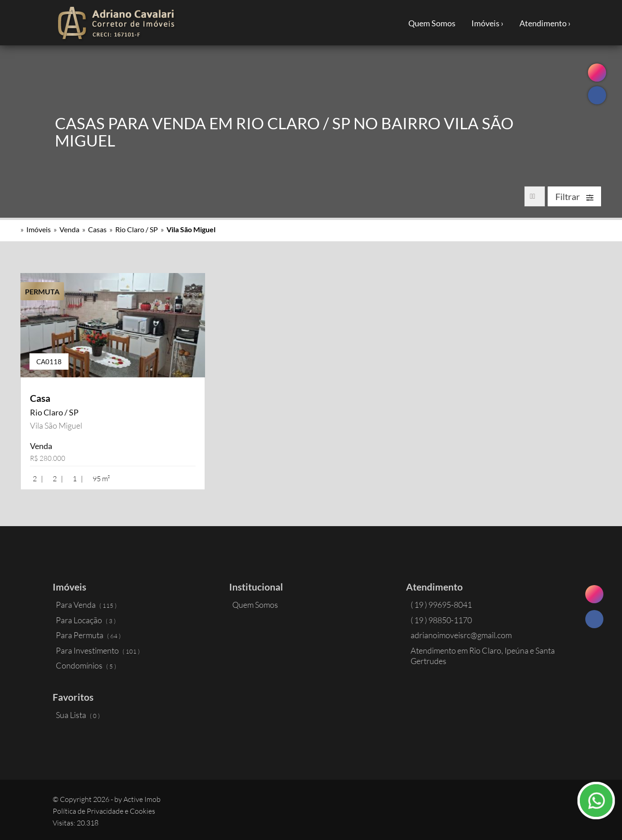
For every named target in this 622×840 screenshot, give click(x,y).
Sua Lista (78, 715)
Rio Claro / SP (137, 229)
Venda (69, 229)
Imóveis (39, 229)
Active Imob (142, 799)
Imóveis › (487, 23)
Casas (97, 229)
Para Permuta (88, 635)
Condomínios (86, 665)
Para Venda (86, 605)
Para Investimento (98, 650)
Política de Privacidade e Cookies (104, 811)
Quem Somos (432, 23)
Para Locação (86, 620)
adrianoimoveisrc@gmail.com (461, 635)
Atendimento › (545, 23)
